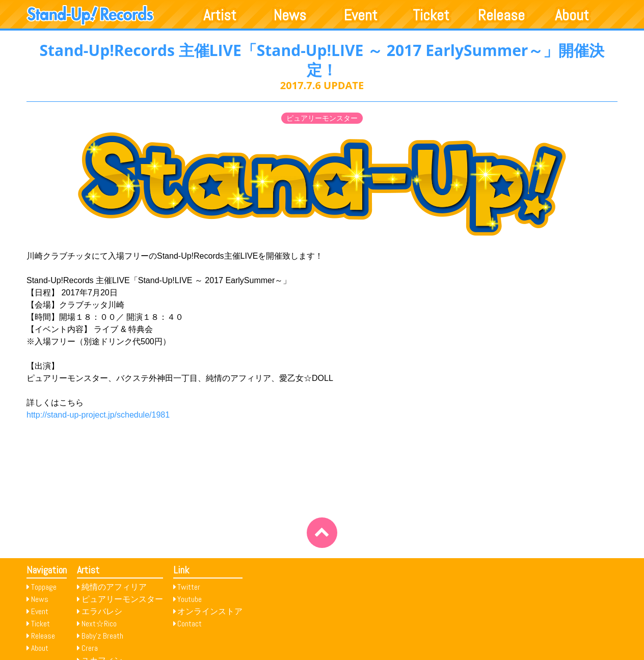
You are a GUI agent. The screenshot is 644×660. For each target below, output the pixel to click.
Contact (190, 624)
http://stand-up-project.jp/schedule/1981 (98, 415)
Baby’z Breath (102, 636)
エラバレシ (102, 611)
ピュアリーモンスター (322, 118)
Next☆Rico (99, 624)
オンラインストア (210, 611)
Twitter (189, 587)
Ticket (431, 15)
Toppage (44, 587)
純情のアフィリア (114, 587)
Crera (90, 648)
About (572, 15)
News (290, 15)
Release (501, 15)
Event (361, 15)
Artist (220, 15)
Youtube (190, 599)
